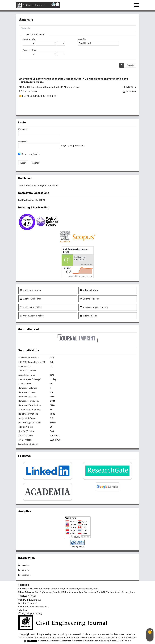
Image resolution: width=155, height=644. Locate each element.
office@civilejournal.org (30, 613)
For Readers (24, 565)
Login (23, 163)
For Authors (24, 570)
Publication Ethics (31, 307)
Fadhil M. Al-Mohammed (67, 87)
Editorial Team (89, 290)
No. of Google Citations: (30, 423)
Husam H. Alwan (45, 87)
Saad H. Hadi (29, 87)
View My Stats (77, 546)
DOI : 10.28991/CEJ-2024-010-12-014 (40, 96)
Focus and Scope (30, 290)
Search (130, 65)
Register (35, 163)
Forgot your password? (73, 145)
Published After (29, 39)
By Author (82, 39)
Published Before (30, 50)
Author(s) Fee (89, 316)
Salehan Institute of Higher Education (38, 185)
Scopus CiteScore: (27, 418)
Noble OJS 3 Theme (120, 641)
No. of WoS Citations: (28, 414)
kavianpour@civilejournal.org (33, 607)
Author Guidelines (31, 299)
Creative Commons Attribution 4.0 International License (69, 641)
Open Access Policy (32, 316)
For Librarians (24, 575)
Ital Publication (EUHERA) (32, 200)
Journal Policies (90, 299)
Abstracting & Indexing (94, 307)
